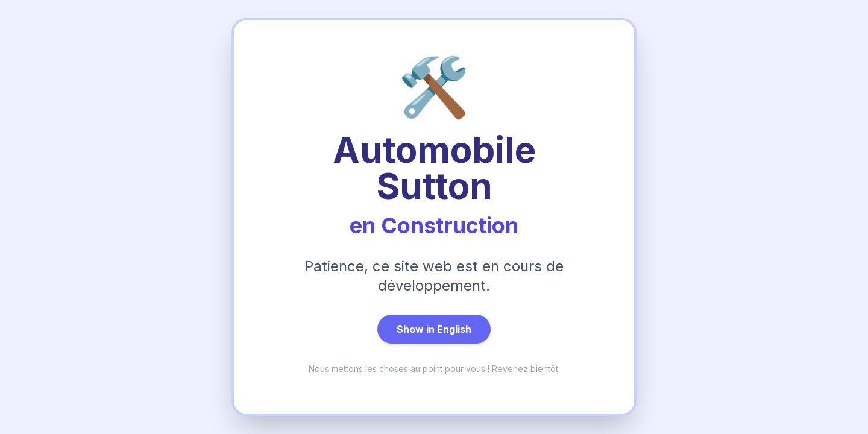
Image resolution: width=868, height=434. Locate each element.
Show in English (434, 329)
